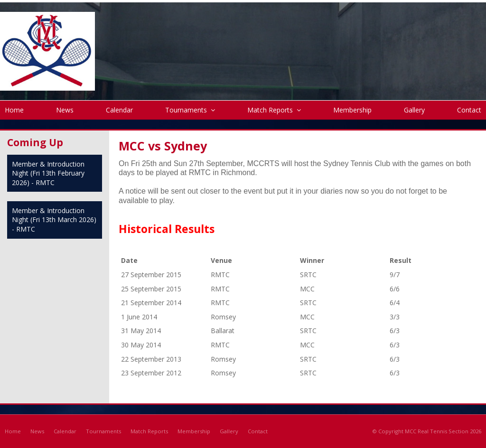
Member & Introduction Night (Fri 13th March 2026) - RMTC (54, 220)
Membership (194, 431)
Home (13, 431)
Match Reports (149, 431)
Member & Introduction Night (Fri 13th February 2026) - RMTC (48, 173)
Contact (258, 431)
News (37, 431)
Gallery (229, 431)
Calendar (65, 431)
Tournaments (103, 431)
